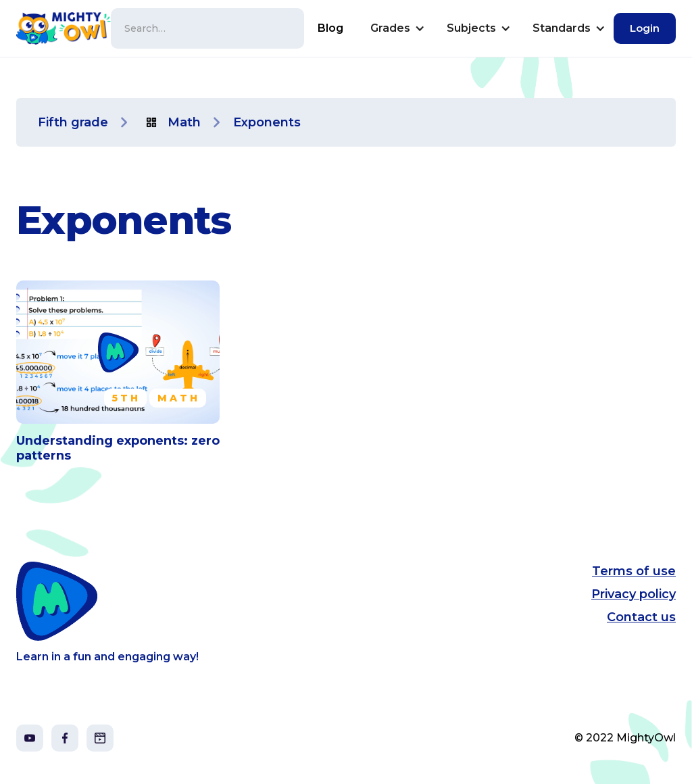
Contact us (641, 617)
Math (184, 122)
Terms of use (634, 571)
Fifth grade (73, 122)
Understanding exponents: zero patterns (118, 448)
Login (645, 28)
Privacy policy (634, 594)
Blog (330, 28)
